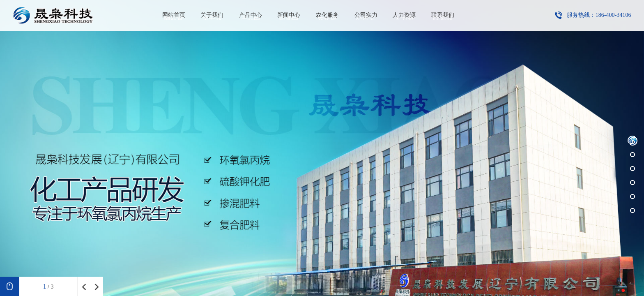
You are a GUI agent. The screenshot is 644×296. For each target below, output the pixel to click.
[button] (632, 141)
